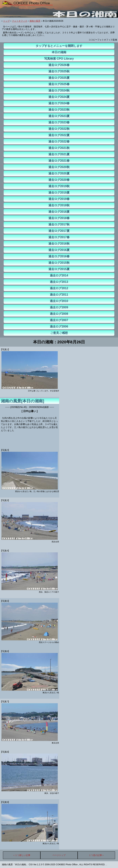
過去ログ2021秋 (59, 148)
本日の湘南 (59, 52)
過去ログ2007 (59, 320)
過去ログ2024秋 (59, 90)
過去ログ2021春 (59, 161)
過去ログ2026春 (59, 65)
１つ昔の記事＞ (96, 855)
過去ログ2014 (59, 275)
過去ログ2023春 (59, 122)
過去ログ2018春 (59, 218)
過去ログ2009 (59, 307)
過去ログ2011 (59, 295)
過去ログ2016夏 (59, 250)
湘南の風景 (35, 21)
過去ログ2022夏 (59, 135)
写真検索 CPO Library (59, 59)
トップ (6, 21)
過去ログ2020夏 (59, 173)
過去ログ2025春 (59, 84)
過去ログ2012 (59, 288)
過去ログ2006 (59, 326)
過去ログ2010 (59, 301)
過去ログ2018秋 (59, 205)
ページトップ (59, 855)
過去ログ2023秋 (59, 110)
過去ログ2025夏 (59, 78)
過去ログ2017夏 (59, 231)
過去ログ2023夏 (59, 116)
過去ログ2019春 (59, 199)
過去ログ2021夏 (59, 154)
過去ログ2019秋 (59, 186)
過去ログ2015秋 (59, 263)
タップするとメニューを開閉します (59, 46)
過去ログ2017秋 (59, 224)
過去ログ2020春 (59, 180)
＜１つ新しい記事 (22, 855)
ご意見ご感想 (59, 333)
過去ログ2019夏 (59, 193)
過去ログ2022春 (59, 142)
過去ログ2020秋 (59, 167)
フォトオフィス (20, 21)
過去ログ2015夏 (59, 269)
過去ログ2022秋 (59, 129)
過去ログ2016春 (59, 256)
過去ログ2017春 (59, 237)
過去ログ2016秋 (59, 244)
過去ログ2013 (59, 282)
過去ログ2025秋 (59, 71)
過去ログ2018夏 (59, 212)
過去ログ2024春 (59, 103)
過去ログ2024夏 (59, 97)
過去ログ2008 (59, 314)
